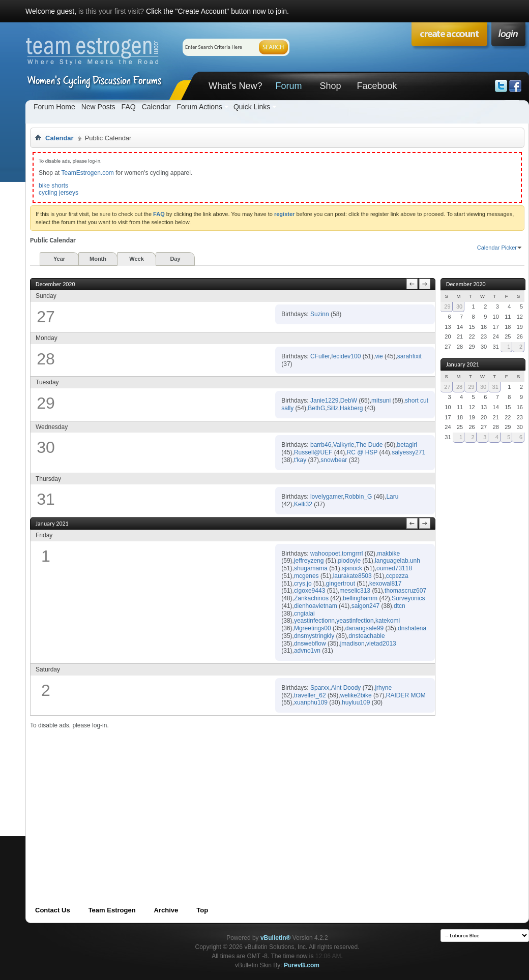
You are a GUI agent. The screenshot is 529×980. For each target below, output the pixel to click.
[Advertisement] (180, 801)
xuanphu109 (311, 702)
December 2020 (466, 284)
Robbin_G (358, 497)
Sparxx (320, 688)
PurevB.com (302, 965)
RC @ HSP (362, 452)
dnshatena (412, 628)
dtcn (400, 606)
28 (459, 387)
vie (379, 356)
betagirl (407, 445)
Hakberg (351, 408)
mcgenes (306, 576)
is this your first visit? (111, 11)
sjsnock (352, 568)
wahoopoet (325, 554)
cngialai (304, 614)
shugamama (311, 568)
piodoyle (349, 561)
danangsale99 (364, 628)
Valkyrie (344, 445)
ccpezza (397, 576)
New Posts (98, 107)
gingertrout (341, 584)
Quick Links (252, 107)
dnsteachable (366, 636)
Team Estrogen (112, 910)
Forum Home (54, 107)
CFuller (320, 356)
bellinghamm (360, 598)
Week (137, 259)
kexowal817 (385, 584)
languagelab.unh (398, 561)
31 (495, 387)
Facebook (377, 86)
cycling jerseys (58, 193)
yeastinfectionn (314, 621)
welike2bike (356, 695)
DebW (349, 401)
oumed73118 (394, 568)
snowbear (334, 460)
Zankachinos (311, 598)
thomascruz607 (405, 591)
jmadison (352, 644)
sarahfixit (409, 356)
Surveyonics (408, 598)
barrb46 (321, 445)
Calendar (156, 107)
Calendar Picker (497, 248)
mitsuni (381, 401)
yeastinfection (355, 621)
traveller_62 (310, 695)
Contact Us (53, 910)
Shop (330, 86)
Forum (288, 86)
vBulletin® (276, 938)
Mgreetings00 (313, 628)
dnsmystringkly (314, 636)
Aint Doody (346, 688)
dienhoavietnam (316, 606)
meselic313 (355, 591)
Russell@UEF (313, 452)
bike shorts (53, 186)
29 (447, 307)
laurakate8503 (352, 576)
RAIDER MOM (406, 695)
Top (202, 910)
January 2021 (463, 364)
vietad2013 (381, 644)
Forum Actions (199, 107)
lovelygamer (327, 497)
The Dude (370, 445)
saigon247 (365, 606)
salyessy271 (408, 452)
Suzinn (320, 314)
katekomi (388, 621)
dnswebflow (310, 644)
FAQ (129, 107)
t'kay (300, 460)
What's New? (235, 86)
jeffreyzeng (309, 561)
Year (59, 259)
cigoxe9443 (310, 591)
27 (447, 387)
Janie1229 (324, 401)
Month (98, 259)
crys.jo (303, 584)
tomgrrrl (352, 554)
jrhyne (383, 688)
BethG (316, 408)
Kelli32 (303, 504)
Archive (166, 910)
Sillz (333, 408)
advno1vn (307, 651)
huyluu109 (356, 702)
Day (175, 259)
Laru (392, 497)
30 (459, 307)
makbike (388, 554)
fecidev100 (346, 356)
